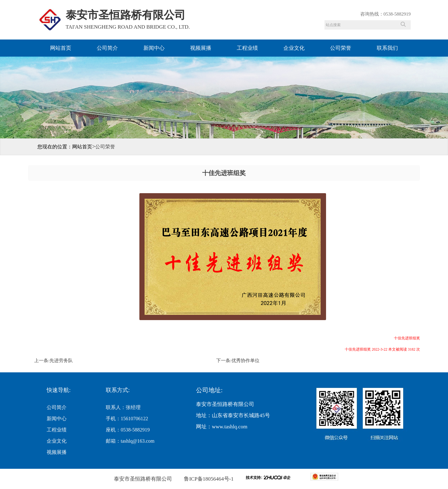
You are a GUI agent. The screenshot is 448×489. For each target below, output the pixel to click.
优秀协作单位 (245, 361)
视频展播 (201, 48)
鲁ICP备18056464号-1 (208, 479)
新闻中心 (154, 48)
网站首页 (61, 48)
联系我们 (387, 48)
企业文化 (294, 48)
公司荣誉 (341, 48)
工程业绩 (247, 48)
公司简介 (107, 48)
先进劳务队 (61, 361)
